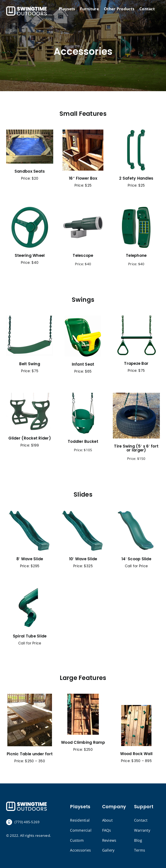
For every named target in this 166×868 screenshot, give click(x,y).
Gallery (108, 850)
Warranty (142, 830)
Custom (77, 840)
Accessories (80, 850)
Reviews (109, 840)
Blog (138, 840)
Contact (141, 820)
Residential (80, 820)
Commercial (81, 830)
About (107, 820)
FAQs (107, 830)
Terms (140, 850)
